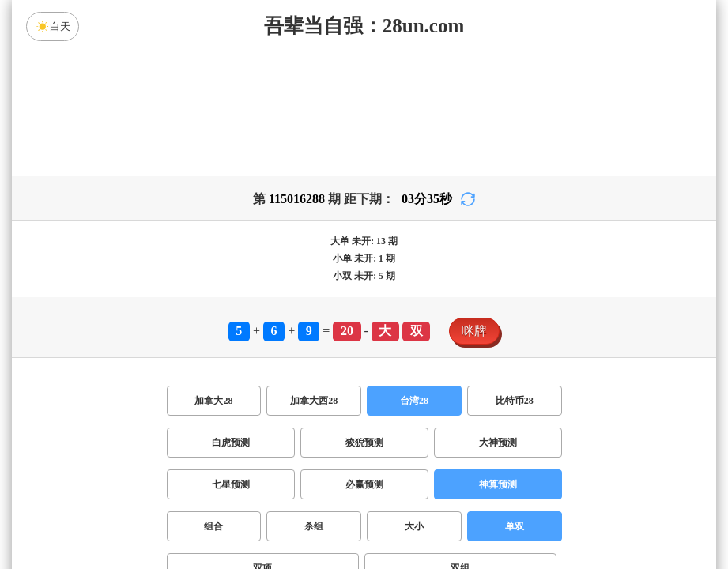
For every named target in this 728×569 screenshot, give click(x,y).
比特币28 (515, 401)
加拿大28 (213, 401)
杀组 (314, 526)
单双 (515, 526)
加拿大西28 (314, 401)
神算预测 (498, 484)
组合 (213, 526)
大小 (414, 526)
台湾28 (414, 401)
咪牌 (474, 331)
